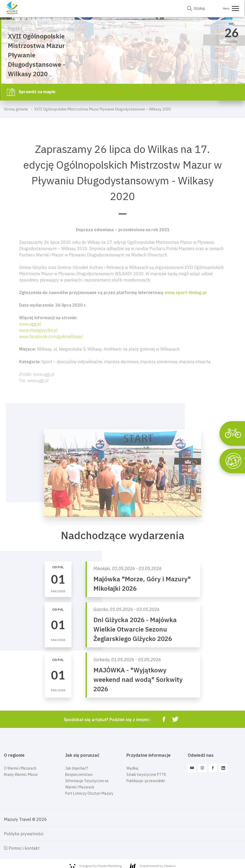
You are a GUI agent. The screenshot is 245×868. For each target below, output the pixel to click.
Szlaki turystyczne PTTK (146, 775)
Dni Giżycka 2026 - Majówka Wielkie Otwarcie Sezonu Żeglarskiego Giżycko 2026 (135, 629)
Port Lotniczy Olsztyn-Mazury (89, 793)
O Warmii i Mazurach (20, 768)
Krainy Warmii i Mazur (21, 775)
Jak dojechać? (77, 768)
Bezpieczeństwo (79, 775)
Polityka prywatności (24, 834)
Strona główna (16, 109)
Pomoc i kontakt (22, 848)
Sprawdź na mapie (31, 92)
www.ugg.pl (30, 324)
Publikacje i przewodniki (146, 781)
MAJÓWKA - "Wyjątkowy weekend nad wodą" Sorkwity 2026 (138, 679)
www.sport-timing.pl (185, 292)
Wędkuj (132, 768)
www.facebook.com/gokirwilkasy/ (51, 336)
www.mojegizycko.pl (38, 330)
